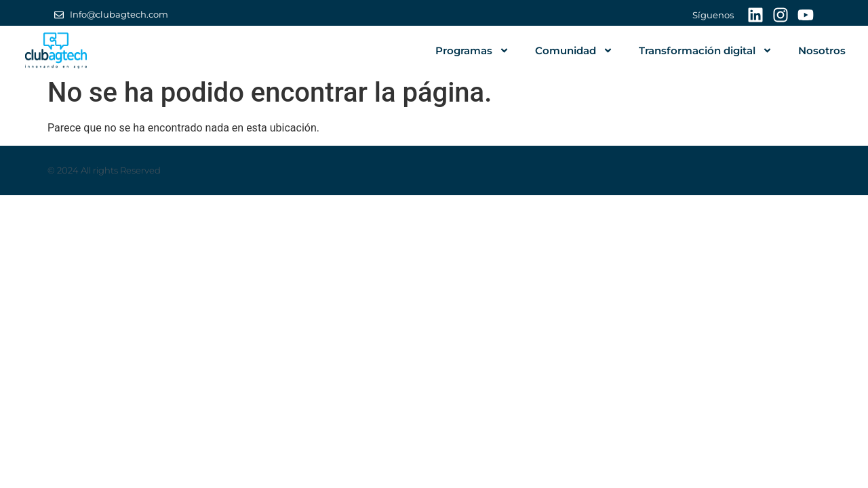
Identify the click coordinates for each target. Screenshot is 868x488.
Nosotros (822, 50)
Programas (472, 50)
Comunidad (574, 50)
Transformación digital (706, 50)
